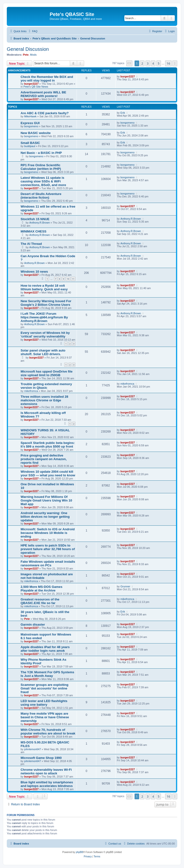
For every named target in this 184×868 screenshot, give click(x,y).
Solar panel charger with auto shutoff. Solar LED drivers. (43, 352)
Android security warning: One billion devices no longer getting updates (45, 517)
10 (68, 279)
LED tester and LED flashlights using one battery (44, 703)
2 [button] (142, 63)
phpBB (80, 852)
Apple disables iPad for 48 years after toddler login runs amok (45, 649)
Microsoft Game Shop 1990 (41, 758)
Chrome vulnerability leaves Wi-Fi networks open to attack (46, 771)
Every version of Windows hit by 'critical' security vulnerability (45, 335)
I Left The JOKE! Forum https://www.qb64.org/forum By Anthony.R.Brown (44, 317)
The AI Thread (31, 244)
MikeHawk (30, 116)
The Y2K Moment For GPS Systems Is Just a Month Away (47, 674)
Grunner (125, 586)
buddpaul (30, 146)
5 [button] (159, 63)
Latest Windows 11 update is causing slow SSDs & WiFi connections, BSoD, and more (43, 181)
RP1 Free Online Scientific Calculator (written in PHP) (41, 167)
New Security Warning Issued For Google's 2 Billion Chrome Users (46, 303)
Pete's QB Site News (36, 87)
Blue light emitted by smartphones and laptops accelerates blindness (47, 784)
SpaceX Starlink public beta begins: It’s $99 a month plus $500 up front (48, 445)
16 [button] (168, 63)
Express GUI (30, 123)
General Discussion (28, 49)
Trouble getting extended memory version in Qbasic (46, 386)
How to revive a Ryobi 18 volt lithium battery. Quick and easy (44, 287)
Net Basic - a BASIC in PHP (41, 153)
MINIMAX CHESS (33, 231)
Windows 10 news (34, 272)
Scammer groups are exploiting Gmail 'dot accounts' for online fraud (44, 688)
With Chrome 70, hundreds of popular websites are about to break (48, 732)
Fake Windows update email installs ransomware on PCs (48, 563)
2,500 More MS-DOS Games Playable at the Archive (41, 589)
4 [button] (153, 63)
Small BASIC (30, 143)
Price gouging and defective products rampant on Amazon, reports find (44, 459)
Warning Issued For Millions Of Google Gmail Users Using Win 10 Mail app (46, 500)
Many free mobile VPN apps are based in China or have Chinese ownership (45, 717)
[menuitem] (32, 31)
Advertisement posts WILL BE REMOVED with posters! (43, 94)
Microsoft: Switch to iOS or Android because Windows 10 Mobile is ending (48, 533)
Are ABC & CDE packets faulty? (45, 113)
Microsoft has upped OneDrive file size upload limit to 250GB (47, 373)
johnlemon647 (33, 749)
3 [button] (148, 63)
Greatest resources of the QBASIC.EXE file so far (40, 601)
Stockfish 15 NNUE (35, 219)
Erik (123, 113)
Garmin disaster (33, 625)
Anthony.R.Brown (40, 223)
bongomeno (31, 126)
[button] (129, 63)
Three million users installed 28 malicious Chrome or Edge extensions (44, 400)
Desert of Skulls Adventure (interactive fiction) (41, 196)
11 (73, 279)
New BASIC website (36, 133)
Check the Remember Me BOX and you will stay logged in (47, 79)
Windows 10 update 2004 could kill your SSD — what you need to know (48, 473)
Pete (26, 55)
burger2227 (31, 84)
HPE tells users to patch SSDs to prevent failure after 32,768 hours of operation (48, 549)
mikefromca (31, 391)
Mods (33, 55)
